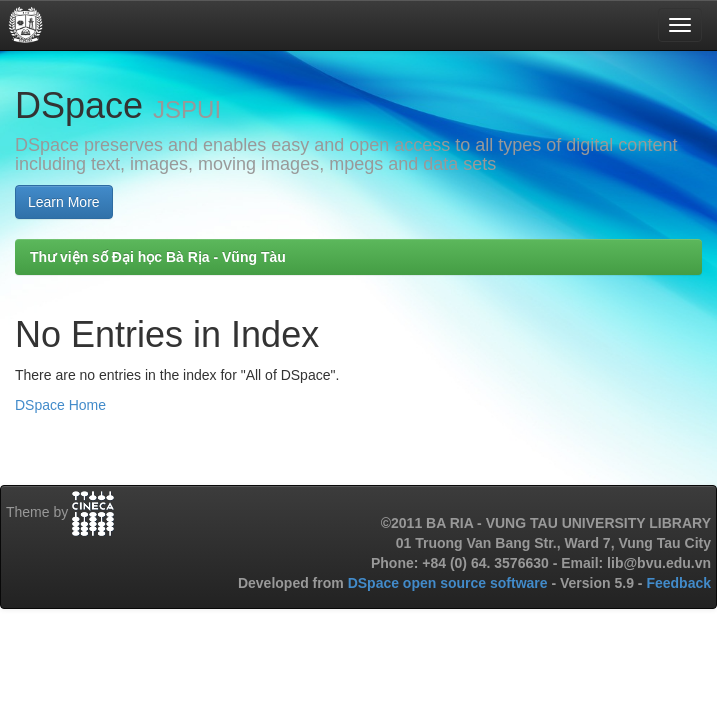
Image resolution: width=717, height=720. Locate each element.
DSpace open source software (450, 583)
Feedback (678, 583)
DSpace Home (60, 405)
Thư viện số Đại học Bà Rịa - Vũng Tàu (158, 257)
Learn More (64, 202)
